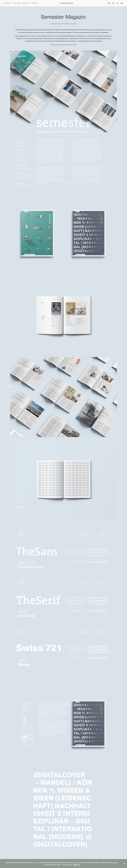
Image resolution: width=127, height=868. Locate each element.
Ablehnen (77, 865)
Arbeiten (7, 3)
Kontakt (34, 3)
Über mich (26, 3)
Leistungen (16, 3)
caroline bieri (66, 3)
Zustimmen (67, 865)
